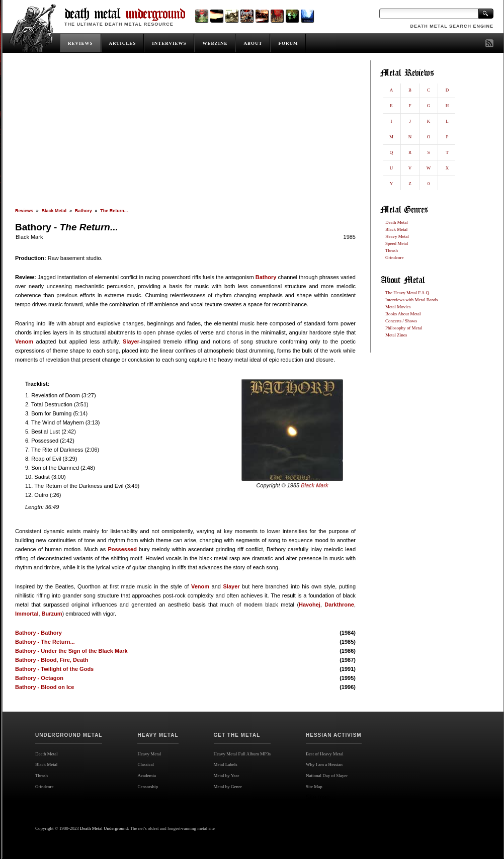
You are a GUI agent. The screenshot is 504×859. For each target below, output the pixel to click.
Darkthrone (339, 605)
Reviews (24, 211)
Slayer (131, 341)
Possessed (122, 549)
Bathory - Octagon (39, 678)
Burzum (52, 614)
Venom (24, 341)
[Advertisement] (185, 134)
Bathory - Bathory (38, 633)
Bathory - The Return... (45, 642)
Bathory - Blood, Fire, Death (52, 660)
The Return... (114, 211)
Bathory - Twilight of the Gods (54, 669)
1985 (350, 237)
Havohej (310, 605)
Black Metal (54, 211)
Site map (318, 797)
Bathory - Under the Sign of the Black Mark (71, 651)
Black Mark (29, 237)
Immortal (27, 614)
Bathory (83, 211)
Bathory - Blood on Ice (45, 687)
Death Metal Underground (104, 828)
